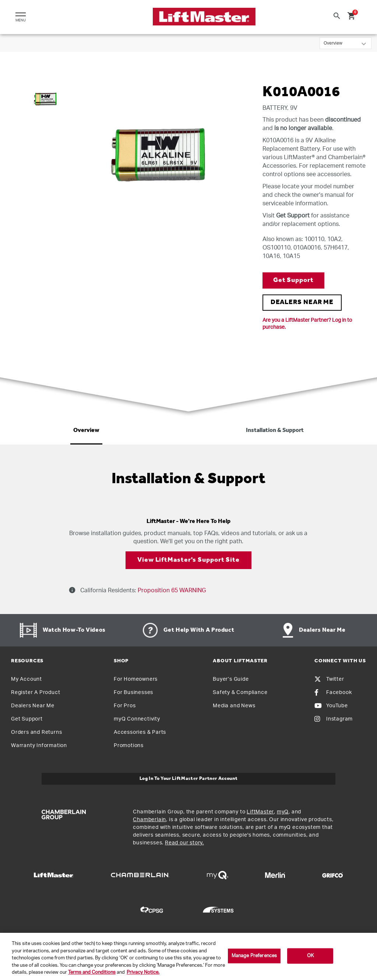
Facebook (333, 693)
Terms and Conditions (92, 972)
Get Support (293, 280)
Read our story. (184, 843)
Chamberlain (149, 820)
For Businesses (133, 693)
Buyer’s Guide (231, 679)
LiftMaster (260, 812)
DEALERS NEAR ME (302, 302)
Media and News (234, 706)
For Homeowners (136, 679)
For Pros (125, 706)
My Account (27, 679)
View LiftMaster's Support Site (188, 560)
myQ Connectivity (137, 719)
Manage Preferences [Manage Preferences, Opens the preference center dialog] (254, 956)
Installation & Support (275, 430)
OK (310, 956)
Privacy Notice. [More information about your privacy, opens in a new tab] (143, 972)
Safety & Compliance (240, 693)
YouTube (331, 706)
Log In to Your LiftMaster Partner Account (189, 779)
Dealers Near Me (33, 706)
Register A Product (36, 693)
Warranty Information (39, 746)
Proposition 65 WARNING (171, 590)
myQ (283, 812)
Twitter (329, 679)
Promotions (129, 746)
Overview (86, 430)
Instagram (334, 719)
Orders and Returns (36, 732)
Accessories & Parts (140, 732)
